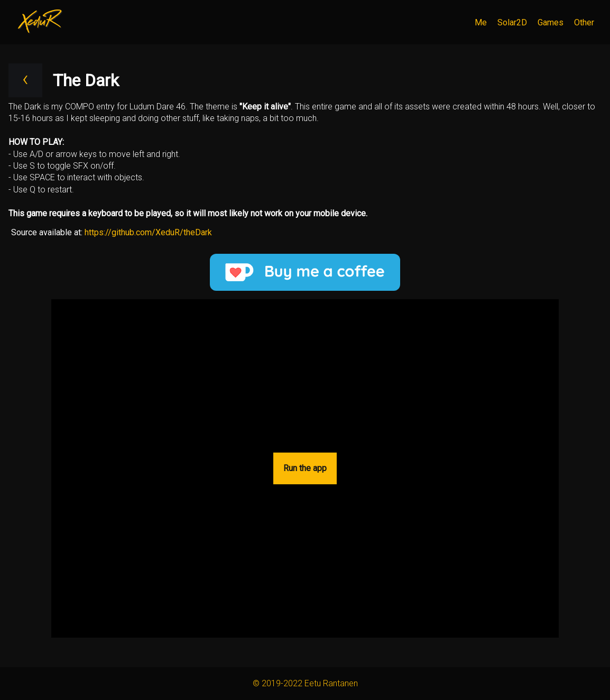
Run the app (305, 468)
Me (481, 22)
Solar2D (512, 22)
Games (551, 22)
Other (584, 22)
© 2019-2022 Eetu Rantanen (305, 683)
